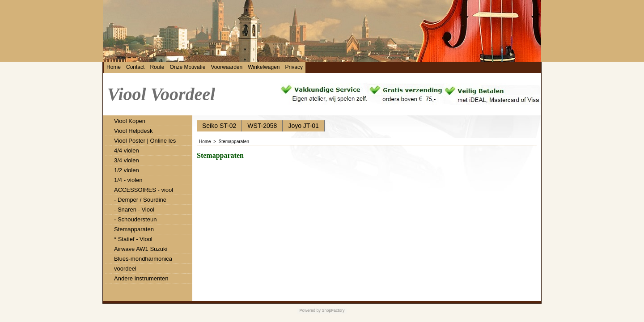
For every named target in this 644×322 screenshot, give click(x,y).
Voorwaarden (227, 67)
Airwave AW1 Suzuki (141, 249)
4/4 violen (127, 150)
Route (157, 67)
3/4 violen (127, 160)
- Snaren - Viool (134, 210)
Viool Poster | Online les (145, 141)
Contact (135, 67)
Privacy (294, 67)
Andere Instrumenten (141, 278)
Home (114, 67)
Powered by (310, 310)
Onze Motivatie (187, 67)
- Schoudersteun (135, 219)
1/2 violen (127, 170)
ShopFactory (333, 310)
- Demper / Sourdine (140, 200)
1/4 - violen (128, 180)
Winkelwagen (264, 67)
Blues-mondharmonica (143, 259)
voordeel (125, 269)
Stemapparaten (134, 229)
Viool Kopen (130, 121)
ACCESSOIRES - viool (144, 190)
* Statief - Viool (133, 239)
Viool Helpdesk (133, 131)
